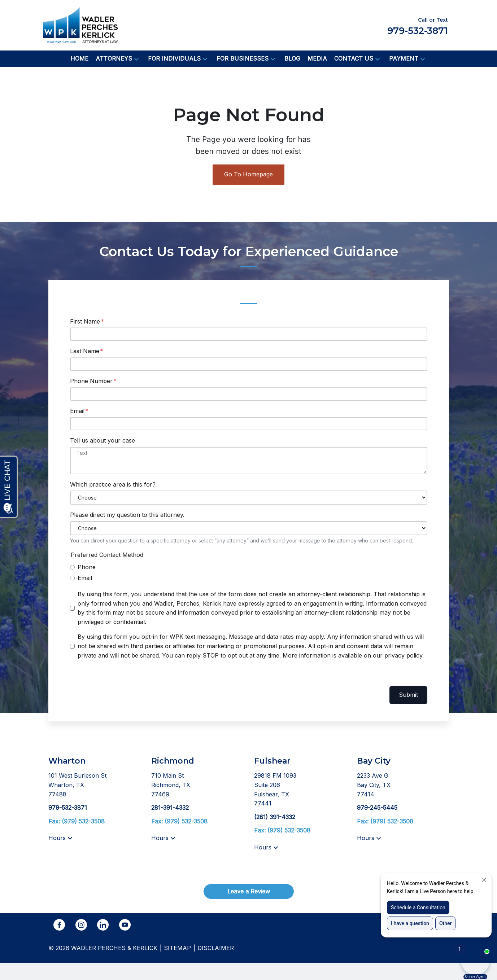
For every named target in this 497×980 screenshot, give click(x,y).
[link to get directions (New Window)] (94, 785)
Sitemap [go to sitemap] (177, 948)
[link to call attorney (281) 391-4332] (275, 817)
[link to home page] (80, 25)
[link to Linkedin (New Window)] (103, 925)
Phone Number (91, 381)
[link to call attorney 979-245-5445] (377, 808)
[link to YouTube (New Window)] (125, 925)
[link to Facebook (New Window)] (59, 925)
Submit (408, 695)
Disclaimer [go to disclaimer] (216, 948)
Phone (87, 567)
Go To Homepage (248, 174)
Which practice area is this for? (113, 484)
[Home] (79, 59)
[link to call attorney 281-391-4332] (170, 808)
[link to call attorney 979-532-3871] (68, 808)
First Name (85, 321)
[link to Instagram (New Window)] (81, 925)
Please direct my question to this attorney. (127, 515)
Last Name (85, 351)
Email (77, 411)
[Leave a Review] (249, 891)
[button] (136, 59)
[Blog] (292, 59)
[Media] (317, 59)
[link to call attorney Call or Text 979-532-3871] (418, 25)
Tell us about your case (103, 440)
